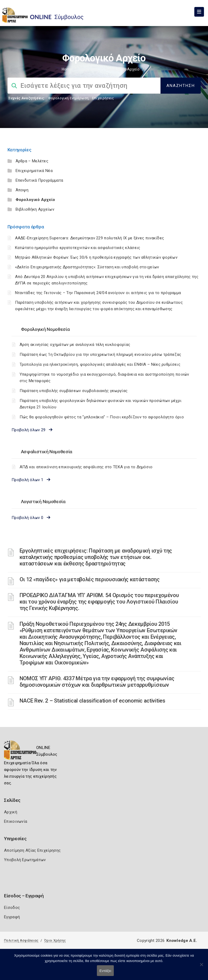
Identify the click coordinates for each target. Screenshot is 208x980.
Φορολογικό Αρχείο (35, 200)
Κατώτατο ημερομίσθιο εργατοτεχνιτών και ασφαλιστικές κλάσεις (78, 248)
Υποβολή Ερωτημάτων (25, 860)
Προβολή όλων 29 (32, 430)
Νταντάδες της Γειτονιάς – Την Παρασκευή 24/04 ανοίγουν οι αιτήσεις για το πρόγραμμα (98, 293)
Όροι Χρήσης (55, 940)
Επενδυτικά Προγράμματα (39, 180)
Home (67, 69)
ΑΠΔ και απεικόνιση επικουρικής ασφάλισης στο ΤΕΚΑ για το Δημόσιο (86, 467)
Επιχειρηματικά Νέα (34, 171)
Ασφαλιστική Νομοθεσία (47, 452)
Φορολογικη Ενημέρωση (68, 98)
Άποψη (22, 190)
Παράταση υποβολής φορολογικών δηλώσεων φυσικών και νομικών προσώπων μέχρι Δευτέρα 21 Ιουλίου (101, 404)
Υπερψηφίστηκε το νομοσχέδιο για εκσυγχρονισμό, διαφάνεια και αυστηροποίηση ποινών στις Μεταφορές (104, 378)
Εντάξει (105, 971)
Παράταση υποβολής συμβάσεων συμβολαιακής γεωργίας (74, 391)
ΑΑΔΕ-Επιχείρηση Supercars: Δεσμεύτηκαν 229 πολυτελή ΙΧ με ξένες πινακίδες (90, 238)
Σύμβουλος (89, 69)
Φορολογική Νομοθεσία (45, 329)
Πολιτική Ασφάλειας (21, 940)
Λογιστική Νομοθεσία (43, 502)
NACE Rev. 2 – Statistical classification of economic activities (92, 701)
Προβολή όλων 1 (31, 480)
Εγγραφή (12, 917)
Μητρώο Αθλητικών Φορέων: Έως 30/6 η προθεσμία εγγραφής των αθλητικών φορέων (96, 257)
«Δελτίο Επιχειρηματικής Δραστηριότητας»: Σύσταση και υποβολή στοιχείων (87, 267)
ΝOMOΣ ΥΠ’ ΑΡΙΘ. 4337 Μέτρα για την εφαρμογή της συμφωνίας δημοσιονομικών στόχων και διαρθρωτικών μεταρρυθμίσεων (97, 682)
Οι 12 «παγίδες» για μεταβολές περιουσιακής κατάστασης (90, 579)
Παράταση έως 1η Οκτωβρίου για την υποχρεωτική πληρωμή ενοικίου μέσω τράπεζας (101, 354)
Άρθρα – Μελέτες (32, 161)
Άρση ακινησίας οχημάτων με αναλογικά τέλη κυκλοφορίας (75, 345)
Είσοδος (12, 908)
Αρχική (11, 812)
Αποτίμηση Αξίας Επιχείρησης (32, 850)
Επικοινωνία (16, 821)
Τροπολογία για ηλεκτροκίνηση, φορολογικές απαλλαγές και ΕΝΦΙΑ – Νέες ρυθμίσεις (100, 364)
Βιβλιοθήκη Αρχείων (35, 209)
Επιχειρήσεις (103, 98)
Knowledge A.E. (182, 941)
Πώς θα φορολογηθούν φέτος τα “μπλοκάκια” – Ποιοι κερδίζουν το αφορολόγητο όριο (102, 417)
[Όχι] (201, 967)
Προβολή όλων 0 (31, 518)
